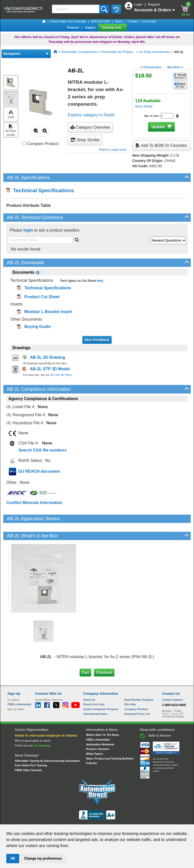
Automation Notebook (100, 727)
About (119, 21)
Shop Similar (85, 140)
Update (158, 127)
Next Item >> (175, 67)
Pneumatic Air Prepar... (118, 52)
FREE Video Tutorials (28, 753)
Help (99, 281)
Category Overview (90, 127)
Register (154, 4)
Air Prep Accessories (154, 52)
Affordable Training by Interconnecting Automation (47, 744)
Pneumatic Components (79, 52)
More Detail (144, 106)
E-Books (92, 746)
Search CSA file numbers (43, 450)
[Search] (76, 9)
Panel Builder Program (139, 682)
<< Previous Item (150, 67)
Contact (133, 21)
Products (73, 27)
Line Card (149, 21)
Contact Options (173, 682)
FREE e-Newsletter (98, 722)
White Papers (95, 737)
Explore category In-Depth (91, 115)
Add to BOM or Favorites (161, 145)
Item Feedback (97, 340)
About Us (89, 682)
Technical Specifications (40, 190)
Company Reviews (136, 692)
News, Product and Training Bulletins (110, 741)
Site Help (130, 687)
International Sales (95, 696)
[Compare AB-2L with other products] (24, 143)
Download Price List (137, 696)
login (28, 230)
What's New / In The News (103, 718)
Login (139, 4)
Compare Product (41, 144)
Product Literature (98, 732)
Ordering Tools (112, 27)
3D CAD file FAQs (61, 375)
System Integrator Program (101, 692)
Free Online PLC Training (31, 748)
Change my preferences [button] (43, 858)
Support (91, 27)
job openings (42, 728)
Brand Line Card (94, 687)
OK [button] (13, 858)
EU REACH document (39, 471)
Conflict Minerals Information (34, 503)
